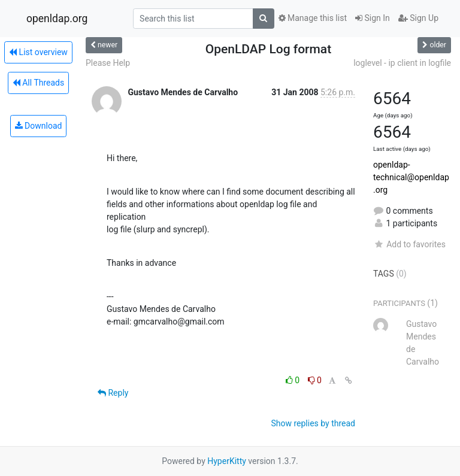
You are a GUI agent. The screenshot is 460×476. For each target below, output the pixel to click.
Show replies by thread (313, 423)
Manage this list (313, 18)
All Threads (38, 83)
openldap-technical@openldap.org (411, 177)
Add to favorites (409, 244)
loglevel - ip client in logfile (402, 63)
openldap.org (57, 19)
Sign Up (418, 18)
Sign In (373, 18)
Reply (113, 393)
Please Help (108, 63)
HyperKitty (227, 461)
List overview (38, 52)
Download (39, 126)
